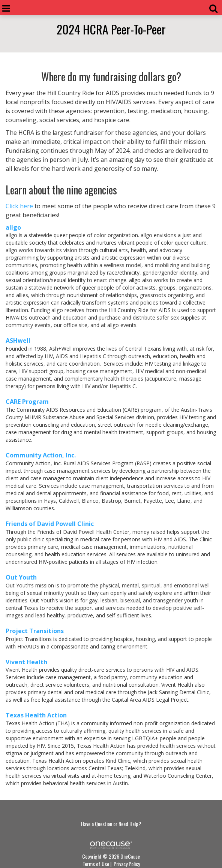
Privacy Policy (127, 864)
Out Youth (22, 577)
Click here (19, 206)
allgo (13, 227)
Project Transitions (35, 631)
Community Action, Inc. (41, 455)
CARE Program (27, 402)
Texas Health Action (37, 715)
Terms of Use (96, 864)
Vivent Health (26, 662)
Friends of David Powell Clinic (50, 524)
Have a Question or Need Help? (111, 824)
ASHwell (18, 341)
